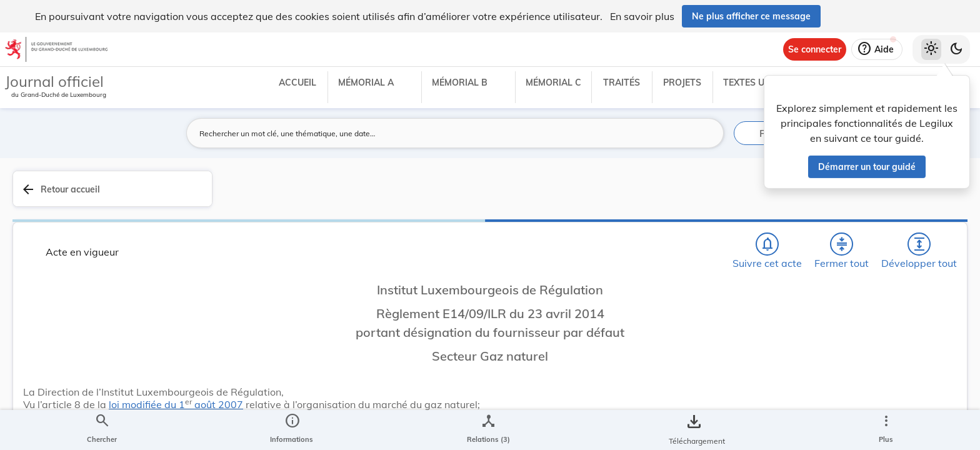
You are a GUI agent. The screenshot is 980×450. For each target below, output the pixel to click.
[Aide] (877, 49)
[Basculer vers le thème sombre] (956, 49)
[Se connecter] (815, 49)
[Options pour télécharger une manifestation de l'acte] (931, 362)
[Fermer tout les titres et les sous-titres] (663, 196)
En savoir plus (642, 16)
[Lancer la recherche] (707, 133)
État (772, 367)
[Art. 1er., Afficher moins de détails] (473, 388)
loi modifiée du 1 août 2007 (388, 341)
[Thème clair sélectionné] (931, 49)
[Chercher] (591, 196)
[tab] (931, 203)
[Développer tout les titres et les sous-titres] (699, 196)
